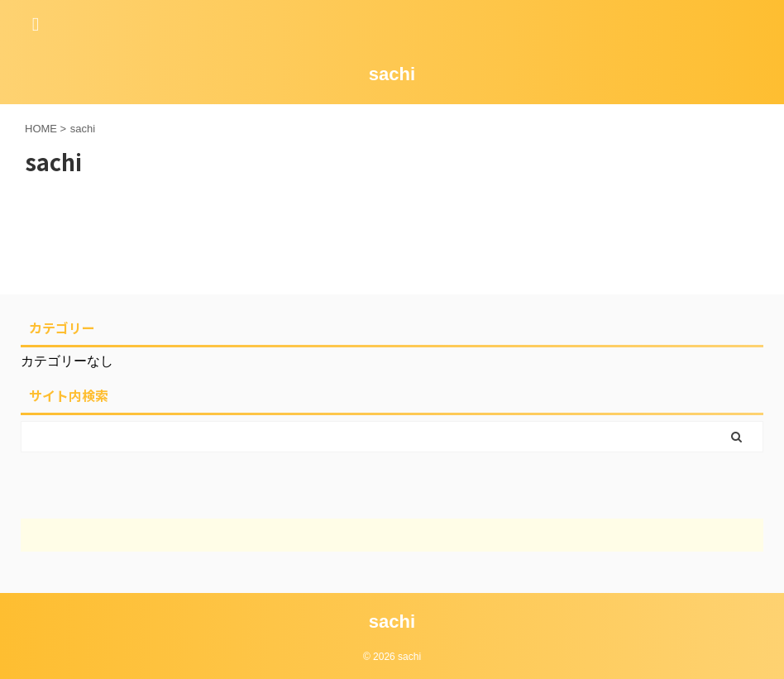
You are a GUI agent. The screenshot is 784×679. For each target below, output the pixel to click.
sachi (392, 74)
